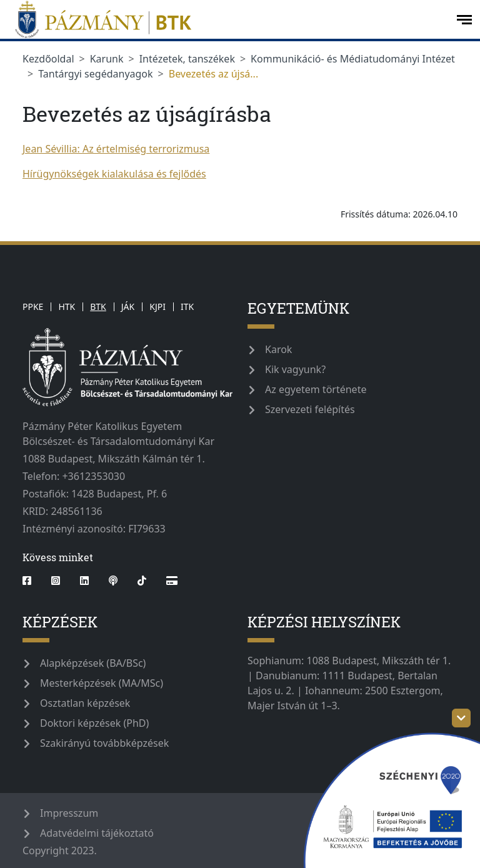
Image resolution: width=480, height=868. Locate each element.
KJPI (157, 307)
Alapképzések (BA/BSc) (93, 663)
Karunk (107, 59)
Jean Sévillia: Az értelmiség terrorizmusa (116, 149)
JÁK (128, 307)
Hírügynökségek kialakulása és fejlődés (114, 174)
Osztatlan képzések (85, 703)
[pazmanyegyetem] (227, 19)
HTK (67, 307)
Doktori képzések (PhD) (94, 723)
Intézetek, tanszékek (187, 59)
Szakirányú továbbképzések (104, 743)
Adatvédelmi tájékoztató (97, 833)
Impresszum (69, 813)
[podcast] (113, 581)
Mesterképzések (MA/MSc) (102, 683)
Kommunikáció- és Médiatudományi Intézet (353, 59)
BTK (98, 307)
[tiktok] (142, 581)
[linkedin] (84, 581)
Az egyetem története (316, 389)
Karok (278, 349)
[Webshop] (172, 581)
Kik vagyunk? (295, 369)
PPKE (33, 307)
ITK (187, 307)
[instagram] (56, 581)
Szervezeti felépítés (310, 409)
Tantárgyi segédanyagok (95, 74)
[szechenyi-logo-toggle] (461, 718)
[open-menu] (464, 20)
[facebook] (32, 581)
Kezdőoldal (48, 59)
